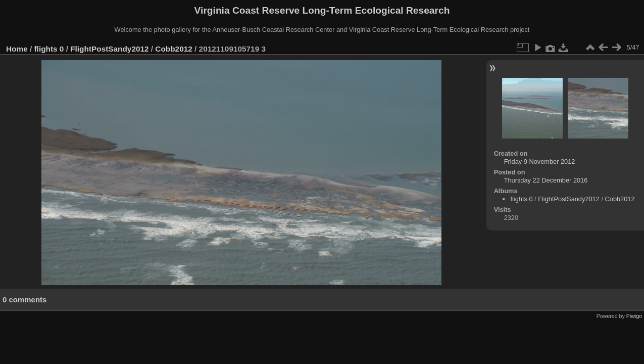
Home (17, 49)
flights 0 (49, 49)
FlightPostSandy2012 (109, 49)
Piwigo (634, 316)
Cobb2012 (174, 49)
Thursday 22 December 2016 (546, 180)
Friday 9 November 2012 (540, 162)
